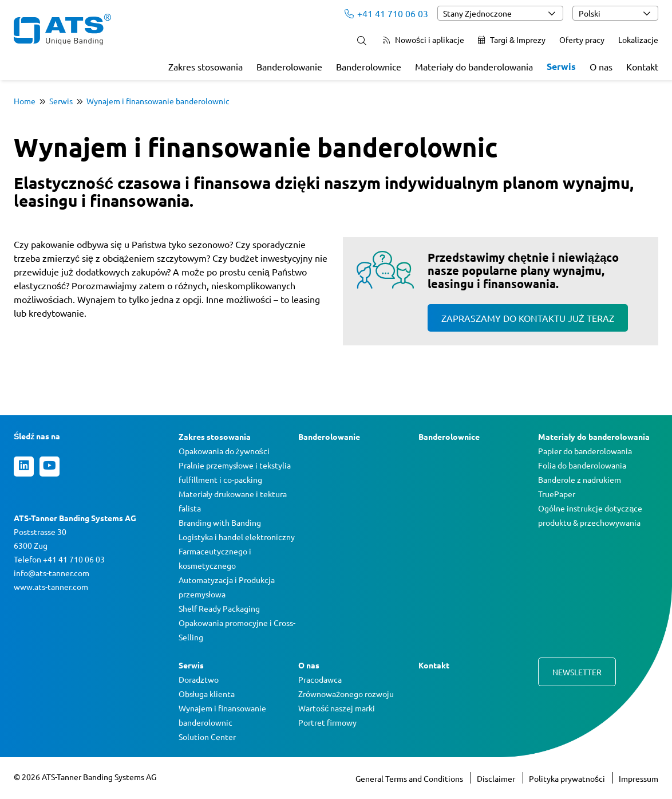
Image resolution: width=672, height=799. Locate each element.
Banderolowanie (289, 66)
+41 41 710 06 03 (386, 13)
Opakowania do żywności (224, 451)
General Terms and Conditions (410, 778)
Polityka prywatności (568, 778)
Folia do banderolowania (582, 465)
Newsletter (577, 672)
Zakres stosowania (205, 66)
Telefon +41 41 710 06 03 (59, 559)
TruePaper (557, 494)
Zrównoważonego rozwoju (346, 694)
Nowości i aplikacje (424, 40)
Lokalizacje (638, 40)
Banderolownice (369, 66)
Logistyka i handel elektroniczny (237, 537)
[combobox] (500, 13)
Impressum (639, 778)
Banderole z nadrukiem (580, 479)
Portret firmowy (327, 722)
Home (25, 101)
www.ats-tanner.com (51, 587)
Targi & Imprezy (512, 40)
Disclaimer (497, 778)
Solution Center (207, 737)
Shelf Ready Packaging (219, 608)
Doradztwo (199, 679)
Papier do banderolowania (585, 451)
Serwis (561, 66)
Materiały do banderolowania (474, 66)
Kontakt (642, 66)
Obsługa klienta (207, 694)
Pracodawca (320, 679)
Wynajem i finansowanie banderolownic (158, 101)
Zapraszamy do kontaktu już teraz (528, 318)
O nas (601, 66)
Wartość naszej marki (337, 708)
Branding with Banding (220, 522)
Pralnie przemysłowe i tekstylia (235, 465)
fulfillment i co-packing (220, 479)
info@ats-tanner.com (52, 573)
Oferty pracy (582, 40)
